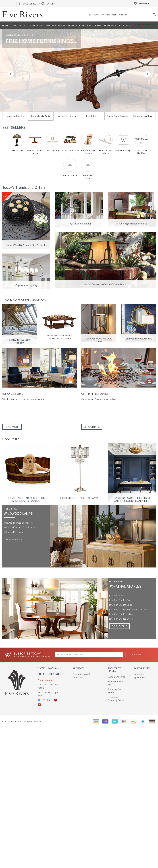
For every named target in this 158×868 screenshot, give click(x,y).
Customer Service (144, 25)
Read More (12, 427)
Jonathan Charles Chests (121, 619)
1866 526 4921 (28, 4)
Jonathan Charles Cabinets (122, 614)
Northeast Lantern (66, 116)
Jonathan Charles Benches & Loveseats (129, 609)
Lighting (16, 25)
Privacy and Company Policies (117, 698)
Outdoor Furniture (143, 116)
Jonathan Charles (55, 25)
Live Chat (48, 4)
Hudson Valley (76, 25)
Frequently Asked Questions (81, 676)
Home (5, 25)
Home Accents (112, 25)
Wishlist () (141, 4)
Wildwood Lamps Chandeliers (19, 523)
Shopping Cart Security (115, 691)
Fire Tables (92, 116)
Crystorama (94, 25)
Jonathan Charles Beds (121, 605)
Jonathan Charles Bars (120, 600)
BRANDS (127, 25)
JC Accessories (116, 596)
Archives (78, 668)
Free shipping (11, 509)
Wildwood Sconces (13, 532)
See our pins (92, 427)
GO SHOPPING (14, 539)
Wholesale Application (139, 676)
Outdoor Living (33, 25)
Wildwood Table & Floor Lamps (19, 527)
